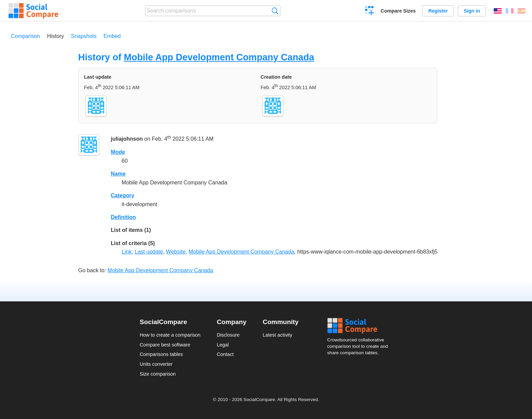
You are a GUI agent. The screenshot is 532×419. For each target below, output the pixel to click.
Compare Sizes (398, 11)
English (498, 11)
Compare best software (165, 345)
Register (438, 11)
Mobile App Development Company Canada (219, 57)
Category (123, 195)
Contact (225, 354)
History (56, 36)
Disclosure (228, 335)
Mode (118, 152)
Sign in (472, 11)
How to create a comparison (170, 335)
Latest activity (277, 335)
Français (510, 11)
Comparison (25, 36)
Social (360, 326)
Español (521, 11)
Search (275, 11)
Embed (112, 36)
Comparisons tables (161, 354)
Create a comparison (370, 12)
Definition (123, 217)
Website (176, 252)
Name (118, 174)
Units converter (156, 364)
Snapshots (84, 36)
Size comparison (158, 374)
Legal (223, 345)
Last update (149, 252)
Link (127, 252)
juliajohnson (127, 139)
